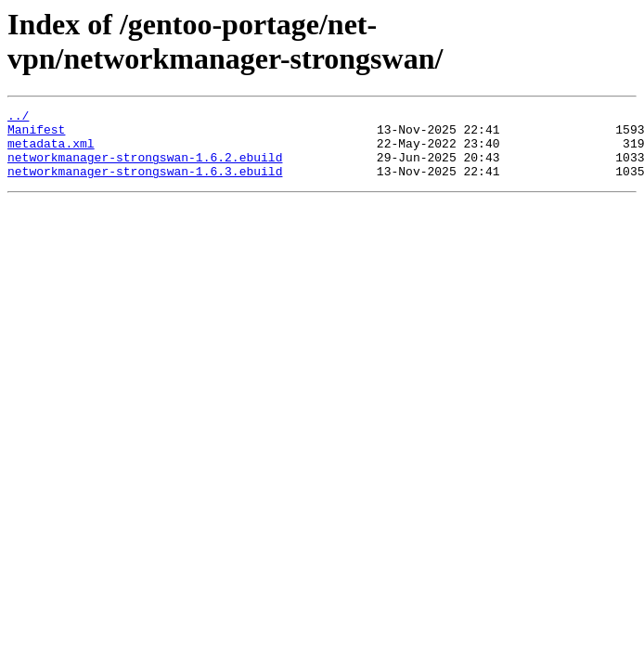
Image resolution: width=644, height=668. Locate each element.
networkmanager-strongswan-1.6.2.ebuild (145, 168)
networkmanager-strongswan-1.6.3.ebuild (145, 185)
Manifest (36, 135)
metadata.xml (51, 151)
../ (18, 118)
